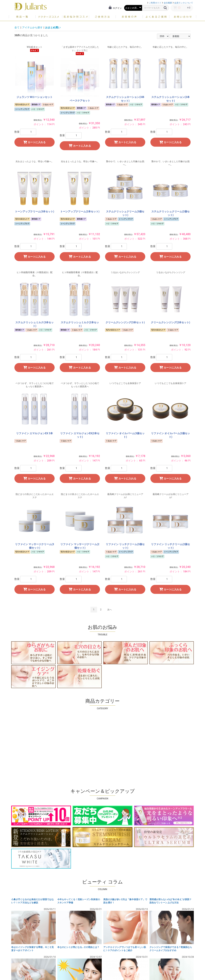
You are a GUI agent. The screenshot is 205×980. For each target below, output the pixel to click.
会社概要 (168, 3)
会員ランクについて (184, 3)
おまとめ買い (53, 27)
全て (17, 27)
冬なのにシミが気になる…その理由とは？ (78, 947)
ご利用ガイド (155, 3)
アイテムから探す (32, 27)
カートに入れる (35, 142)
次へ (110, 610)
